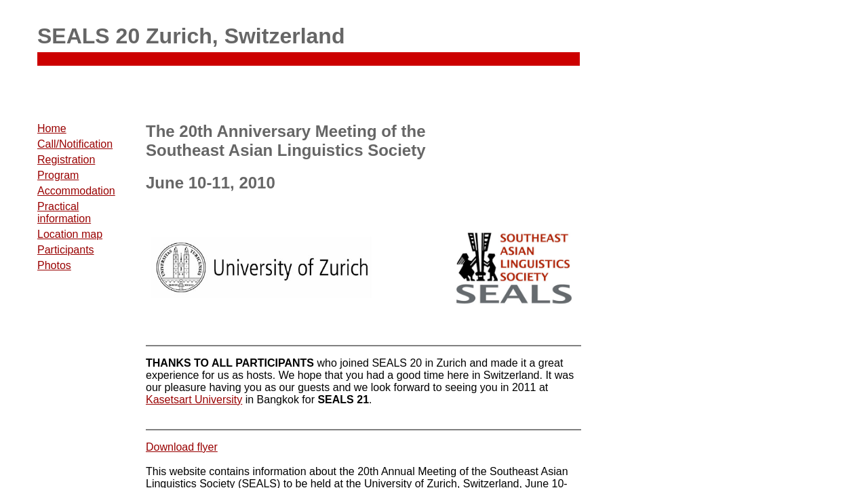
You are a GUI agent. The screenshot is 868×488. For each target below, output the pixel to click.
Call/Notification (75, 144)
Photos (54, 265)
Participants (66, 250)
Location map (70, 234)
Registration (66, 160)
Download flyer (182, 447)
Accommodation (76, 191)
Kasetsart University (194, 400)
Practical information (64, 212)
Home (52, 128)
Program (58, 175)
